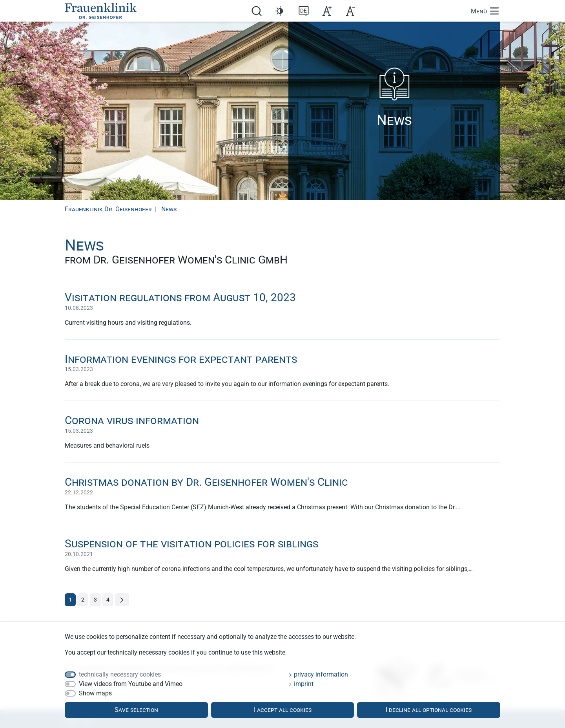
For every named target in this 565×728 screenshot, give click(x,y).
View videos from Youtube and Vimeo (131, 684)
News (169, 209)
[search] (257, 10)
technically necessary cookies (120, 674)
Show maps (95, 693)
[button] (280, 11)
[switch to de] (304, 10)
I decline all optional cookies (429, 710)
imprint (301, 684)
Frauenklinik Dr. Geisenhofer (108, 209)
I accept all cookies (283, 710)
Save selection (136, 710)
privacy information (318, 674)
